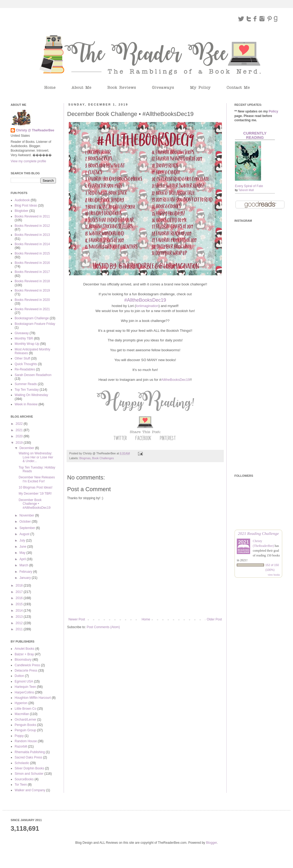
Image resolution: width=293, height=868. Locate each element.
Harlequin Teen (25, 687)
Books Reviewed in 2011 (32, 216)
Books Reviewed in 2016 (32, 263)
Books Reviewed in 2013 (32, 235)
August (25, 534)
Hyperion (21, 703)
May (23, 553)
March (24, 565)
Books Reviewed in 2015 (32, 253)
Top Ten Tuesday (27, 390)
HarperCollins (24, 692)
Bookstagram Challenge (32, 318)
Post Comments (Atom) (103, 627)
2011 (20, 629)
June (23, 547)
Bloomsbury (23, 660)
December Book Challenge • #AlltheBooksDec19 (35, 504)
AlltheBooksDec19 (176, 380)
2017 (20, 592)
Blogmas (85, 458)
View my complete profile (28, 161)
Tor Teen (21, 785)
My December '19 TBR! (35, 494)
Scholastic (22, 763)
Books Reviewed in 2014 (32, 244)
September (28, 528)
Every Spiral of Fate (249, 186)
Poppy (19, 736)
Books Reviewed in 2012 (32, 226)
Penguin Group (25, 730)
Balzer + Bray (24, 654)
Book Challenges (103, 458)
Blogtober (21, 211)
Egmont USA (24, 681)
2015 (20, 604)
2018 (20, 586)
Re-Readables (25, 369)
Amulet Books (25, 649)
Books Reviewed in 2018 (32, 281)
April (23, 559)
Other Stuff (22, 358)
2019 (20, 443)
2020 (20, 436)
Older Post (214, 619)
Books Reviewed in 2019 (32, 290)
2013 (20, 617)
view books (274, 575)
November (27, 515)
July (23, 540)
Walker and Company (30, 790)
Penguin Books (25, 725)
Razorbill (21, 746)
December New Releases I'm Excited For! (37, 479)
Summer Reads (26, 384)
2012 (20, 623)
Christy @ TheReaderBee (35, 130)
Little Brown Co (25, 709)
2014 (20, 611)
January (26, 578)
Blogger (211, 843)
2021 (20, 430)
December (27, 448)
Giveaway (22, 333)
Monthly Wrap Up (27, 344)
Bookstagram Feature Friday (35, 324)
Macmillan (22, 714)
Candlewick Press (27, 665)
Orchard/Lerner (25, 720)
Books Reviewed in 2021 (32, 309)
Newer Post (77, 619)
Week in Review (26, 404)
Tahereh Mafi (246, 190)
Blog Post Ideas (26, 205)
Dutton (19, 676)
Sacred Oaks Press (28, 757)
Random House (26, 741)
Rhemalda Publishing (30, 752)
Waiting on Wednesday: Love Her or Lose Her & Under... (36, 457)
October (26, 522)
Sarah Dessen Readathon (33, 375)
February (26, 572)
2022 (20, 424)
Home (146, 619)
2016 (20, 598)
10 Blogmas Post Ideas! (36, 487)
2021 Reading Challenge (258, 533)
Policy (273, 111)
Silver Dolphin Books (29, 768)
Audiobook (22, 200)
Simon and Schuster (29, 774)
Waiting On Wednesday (31, 395)
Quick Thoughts (26, 364)
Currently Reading (255, 135)
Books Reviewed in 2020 (32, 300)
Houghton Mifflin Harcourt (33, 698)
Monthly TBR (24, 338)
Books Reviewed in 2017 (32, 272)
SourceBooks (24, 779)
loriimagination (147, 306)
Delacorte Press (26, 671)
